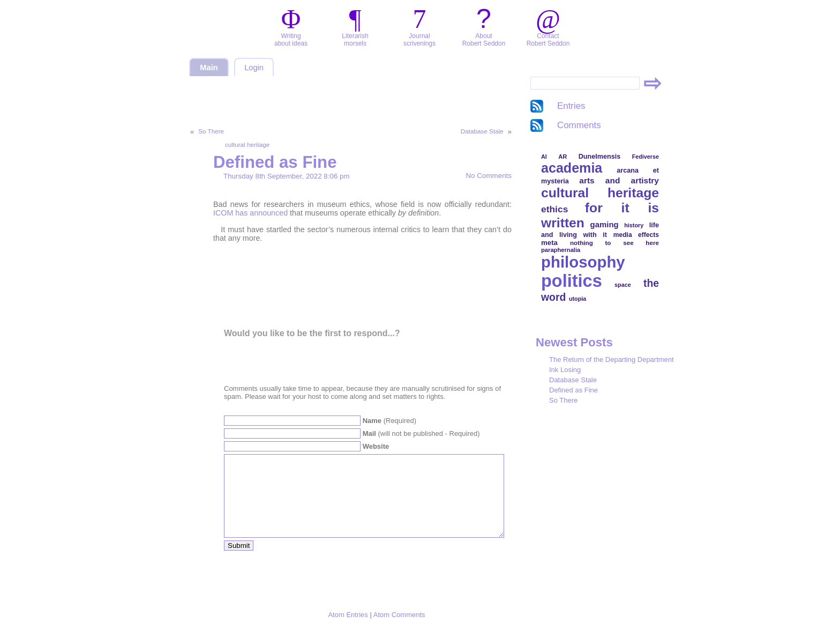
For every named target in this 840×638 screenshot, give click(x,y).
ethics (554, 209)
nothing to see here (614, 243)
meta (549, 243)
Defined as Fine (275, 162)
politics (572, 281)
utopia (577, 299)
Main (209, 68)
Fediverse (646, 157)
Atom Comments (399, 631)
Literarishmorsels (355, 40)
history (634, 225)
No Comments (489, 176)
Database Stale (482, 131)
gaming (605, 224)
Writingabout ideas (291, 40)
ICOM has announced (250, 213)
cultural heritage (247, 144)
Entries (571, 106)
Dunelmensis (599, 157)
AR (562, 157)
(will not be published (421, 433)
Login (254, 68)
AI (544, 157)
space (623, 285)
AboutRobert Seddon (484, 40)
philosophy (583, 262)
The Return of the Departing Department (612, 359)
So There (211, 131)
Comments (579, 125)
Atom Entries (348, 631)
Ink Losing (565, 370)
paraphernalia (561, 250)
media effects (636, 235)
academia (572, 168)
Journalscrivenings (419, 40)
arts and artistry (619, 180)
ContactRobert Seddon (548, 40)
